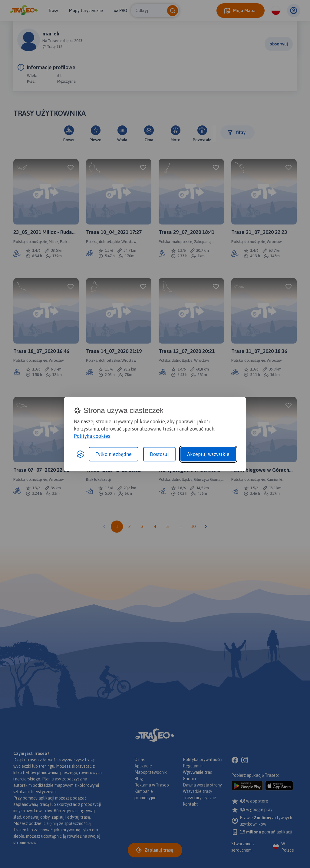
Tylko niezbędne (114, 454)
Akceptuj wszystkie (208, 454)
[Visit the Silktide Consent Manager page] (80, 454)
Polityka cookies (92, 436)
